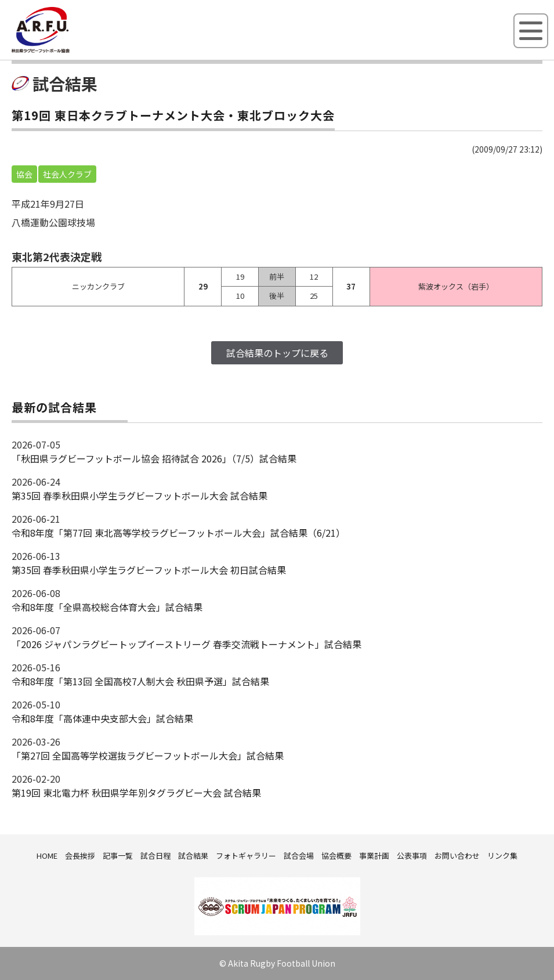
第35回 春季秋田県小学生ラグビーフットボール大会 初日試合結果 (149, 570)
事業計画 (374, 856)
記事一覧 (118, 856)
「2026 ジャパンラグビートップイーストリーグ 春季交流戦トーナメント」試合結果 (187, 644)
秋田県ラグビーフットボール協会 (67, 50)
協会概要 (336, 856)
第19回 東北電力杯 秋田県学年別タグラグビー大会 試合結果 (136, 793)
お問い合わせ (457, 856)
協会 (24, 174)
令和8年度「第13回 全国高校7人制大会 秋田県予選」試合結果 (140, 681)
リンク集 (502, 856)
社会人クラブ (67, 174)
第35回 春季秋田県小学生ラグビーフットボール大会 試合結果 (140, 496)
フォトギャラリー (246, 856)
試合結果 (193, 856)
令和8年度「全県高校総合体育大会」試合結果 (107, 607)
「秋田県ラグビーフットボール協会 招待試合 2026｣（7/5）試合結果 (154, 458)
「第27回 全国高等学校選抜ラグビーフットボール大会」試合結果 (148, 755)
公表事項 (412, 856)
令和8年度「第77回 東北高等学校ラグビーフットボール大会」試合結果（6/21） (178, 533)
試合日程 (155, 856)
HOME (47, 856)
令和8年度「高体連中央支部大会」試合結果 (102, 718)
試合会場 (299, 856)
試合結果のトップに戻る (277, 353)
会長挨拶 (80, 856)
